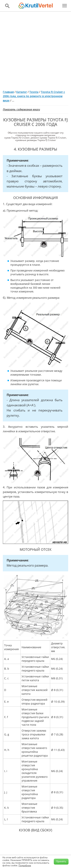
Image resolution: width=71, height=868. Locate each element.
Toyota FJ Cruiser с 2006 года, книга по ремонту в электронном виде (34, 96)
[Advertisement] (35, 49)
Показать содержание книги (21, 109)
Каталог (22, 92)
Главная (8, 92)
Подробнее (25, 865)
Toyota (34, 92)
